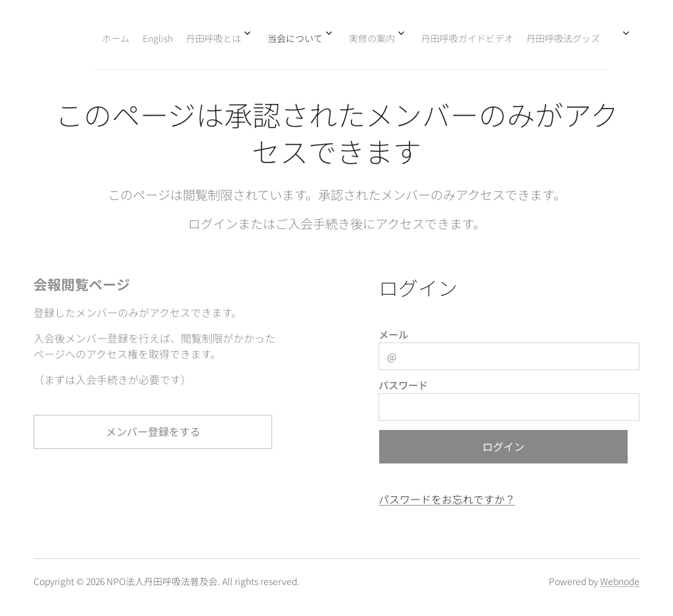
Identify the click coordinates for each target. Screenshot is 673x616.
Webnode (620, 581)
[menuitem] (425, 37)
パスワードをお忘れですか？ (447, 499)
